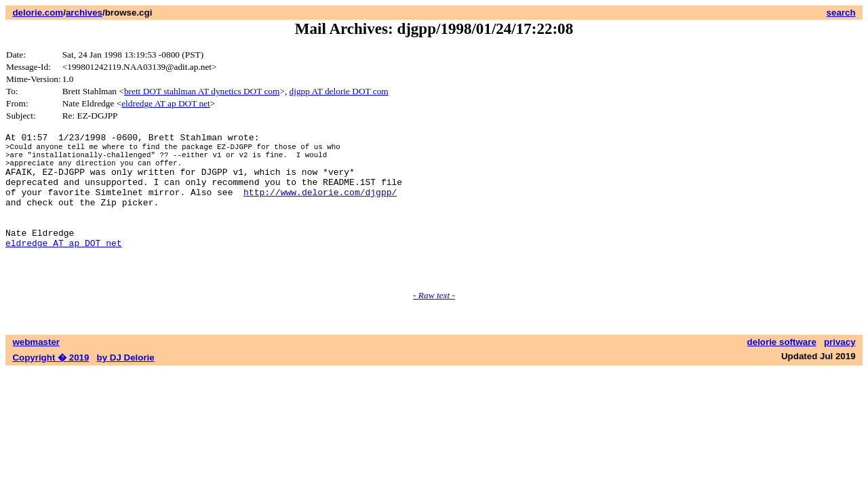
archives (84, 13)
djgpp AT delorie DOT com (339, 91)
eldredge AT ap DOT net (166, 103)
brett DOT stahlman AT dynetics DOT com (202, 91)
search (841, 13)
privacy (840, 372)
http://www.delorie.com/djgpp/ (320, 206)
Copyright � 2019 (51, 388)
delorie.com (38, 13)
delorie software (782, 372)
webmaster (36, 372)
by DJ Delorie (126, 388)
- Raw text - (434, 326)
